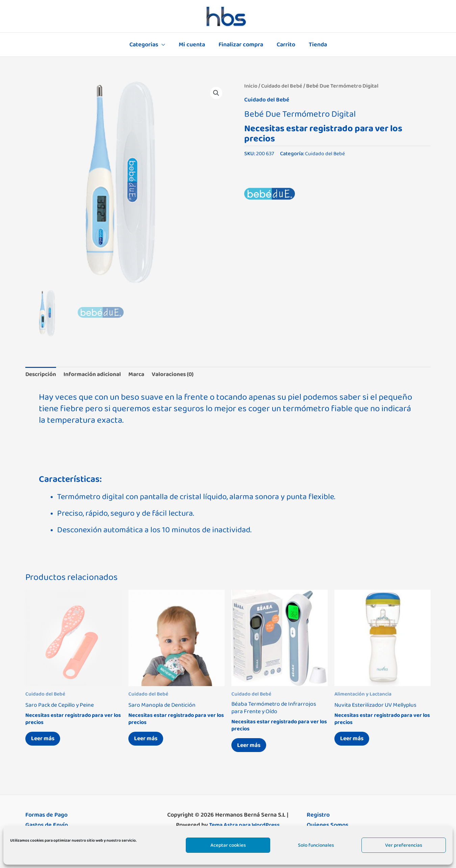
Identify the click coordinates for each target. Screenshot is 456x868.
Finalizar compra (241, 45)
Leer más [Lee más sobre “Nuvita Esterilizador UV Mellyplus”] (354, 740)
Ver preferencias (404, 845)
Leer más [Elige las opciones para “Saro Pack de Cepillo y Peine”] (45, 740)
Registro (318, 817)
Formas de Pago (46, 817)
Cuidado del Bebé (282, 86)
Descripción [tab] (42, 375)
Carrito (285, 45)
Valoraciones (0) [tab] (179, 375)
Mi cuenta (193, 45)
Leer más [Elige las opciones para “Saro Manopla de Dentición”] (148, 740)
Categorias (146, 45)
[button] (216, 93)
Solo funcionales (316, 845)
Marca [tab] (141, 375)
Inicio (251, 86)
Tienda (315, 45)
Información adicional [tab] (95, 375)
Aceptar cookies (228, 845)
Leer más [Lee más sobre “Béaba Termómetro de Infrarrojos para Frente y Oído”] (251, 747)
